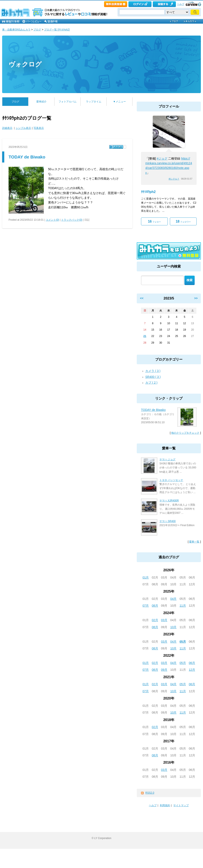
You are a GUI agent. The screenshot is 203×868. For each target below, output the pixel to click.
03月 (164, 620)
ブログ (37, 30)
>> (196, 298)
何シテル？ (174, 179)
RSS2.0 (150, 793)
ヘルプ (181, 4)
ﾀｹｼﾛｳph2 (148, 192)
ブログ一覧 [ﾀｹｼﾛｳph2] (57, 30)
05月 (183, 642)
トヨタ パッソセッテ (171, 480)
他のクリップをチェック (185, 433)
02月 (155, 620)
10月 (174, 627)
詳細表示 (7, 128)
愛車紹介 (41, 102)
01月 (146, 577)
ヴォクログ (25, 64)
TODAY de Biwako (27, 157)
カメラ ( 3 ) (153, 371)
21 (145, 336)
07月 (146, 606)
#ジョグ (162, 158)
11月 (183, 606)
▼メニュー (119, 102)
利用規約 (165, 805)
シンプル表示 (23, 128)
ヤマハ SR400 (168, 521)
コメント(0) (52, 220)
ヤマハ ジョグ (167, 459)
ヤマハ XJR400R (169, 501)
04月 (174, 599)
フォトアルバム (68, 102)
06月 (192, 663)
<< (142, 298)
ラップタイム (94, 102)
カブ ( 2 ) (151, 383)
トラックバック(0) (72, 220)
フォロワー (183, 221)
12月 (192, 670)
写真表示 (39, 128)
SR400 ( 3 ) (153, 377)
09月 (164, 670)
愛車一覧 (194, 542)
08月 (155, 606)
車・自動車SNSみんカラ (16, 30)
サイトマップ (181, 805)
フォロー (154, 221)
